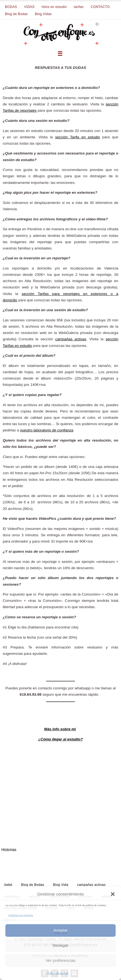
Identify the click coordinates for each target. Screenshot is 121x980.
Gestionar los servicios (21, 915)
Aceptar (61, 930)
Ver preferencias (60, 960)
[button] (113, 894)
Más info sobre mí (60, 729)
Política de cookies (58, 973)
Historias (9, 850)
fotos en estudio (54, 7)
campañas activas (71, 339)
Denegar (61, 945)
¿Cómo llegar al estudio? (60, 739)
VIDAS (29, 7)
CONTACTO (100, 7)
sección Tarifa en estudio (78, 137)
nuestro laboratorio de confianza (47, 430)
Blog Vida (61, 885)
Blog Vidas (43, 14)
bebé (8, 885)
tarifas (79, 7)
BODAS (11, 7)
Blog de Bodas (16, 14)
